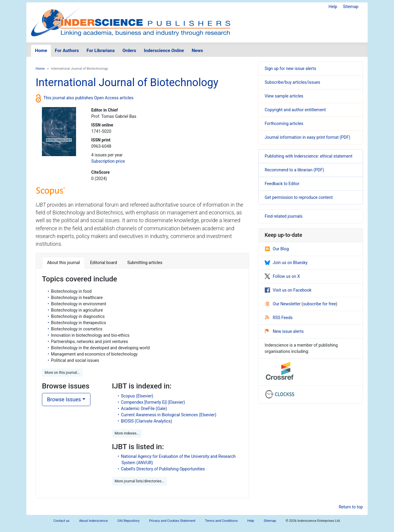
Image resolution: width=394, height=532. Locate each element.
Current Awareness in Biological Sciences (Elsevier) (169, 415)
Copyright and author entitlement (295, 110)
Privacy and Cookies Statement (172, 521)
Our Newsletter (283, 304)
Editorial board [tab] (104, 263)
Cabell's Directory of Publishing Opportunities (163, 469)
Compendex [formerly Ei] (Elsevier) (153, 402)
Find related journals (284, 216)
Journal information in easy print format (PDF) (307, 137)
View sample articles (284, 96)
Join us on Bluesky (286, 263)
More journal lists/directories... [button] (140, 481)
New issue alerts (284, 331)
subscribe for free (319, 304)
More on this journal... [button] (62, 373)
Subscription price (108, 161)
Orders (129, 51)
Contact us (61, 521)
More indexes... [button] (127, 433)
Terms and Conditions (221, 521)
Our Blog (277, 249)
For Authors (67, 51)
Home (41, 51)
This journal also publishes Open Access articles (88, 98)
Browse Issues (64, 400)
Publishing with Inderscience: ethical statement (309, 156)
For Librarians (101, 51)
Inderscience (164, 51)
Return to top (351, 507)
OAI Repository (128, 521)
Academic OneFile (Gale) (144, 408)
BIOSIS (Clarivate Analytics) (147, 421)
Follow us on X (282, 276)
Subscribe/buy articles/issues (292, 82)
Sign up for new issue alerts (290, 68)
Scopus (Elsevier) (137, 396)
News (197, 51)
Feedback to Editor (282, 184)
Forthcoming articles (284, 124)
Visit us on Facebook (288, 290)
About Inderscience (93, 521)
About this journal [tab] (63, 263)
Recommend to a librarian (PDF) (294, 170)
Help (333, 7)
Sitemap (351, 7)
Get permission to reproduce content (299, 197)
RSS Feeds (279, 318)
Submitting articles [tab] (145, 263)
